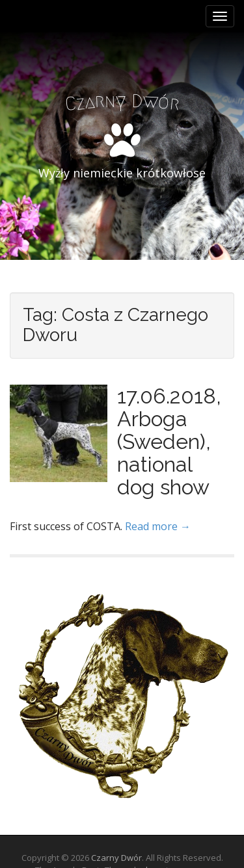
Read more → (158, 526)
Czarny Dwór (116, 858)
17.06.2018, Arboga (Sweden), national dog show (169, 442)
